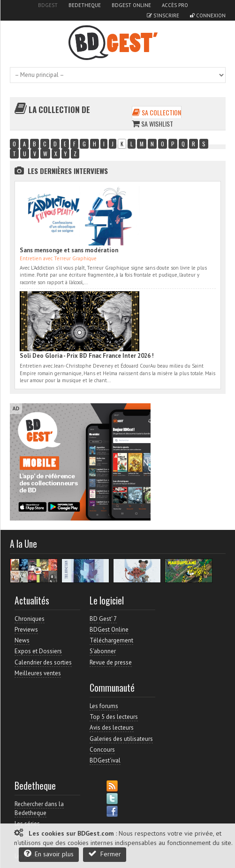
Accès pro (175, 5)
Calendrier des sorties (43, 662)
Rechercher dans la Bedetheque (39, 808)
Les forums (104, 706)
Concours (102, 750)
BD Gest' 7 (103, 619)
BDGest (48, 5)
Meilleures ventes (38, 673)
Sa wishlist (152, 124)
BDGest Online (131, 5)
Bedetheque (85, 5)
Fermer (105, 854)
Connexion (208, 15)
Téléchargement (111, 640)
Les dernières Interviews (68, 171)
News (22, 640)
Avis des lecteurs (112, 728)
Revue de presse (111, 662)
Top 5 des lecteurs (114, 717)
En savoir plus (49, 854)
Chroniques (30, 619)
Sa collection (157, 112)
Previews (26, 630)
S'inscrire (163, 15)
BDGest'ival (105, 760)
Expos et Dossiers (38, 651)
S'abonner (103, 651)
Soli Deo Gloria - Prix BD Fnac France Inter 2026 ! (87, 356)
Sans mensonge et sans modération (69, 250)
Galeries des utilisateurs (121, 739)
